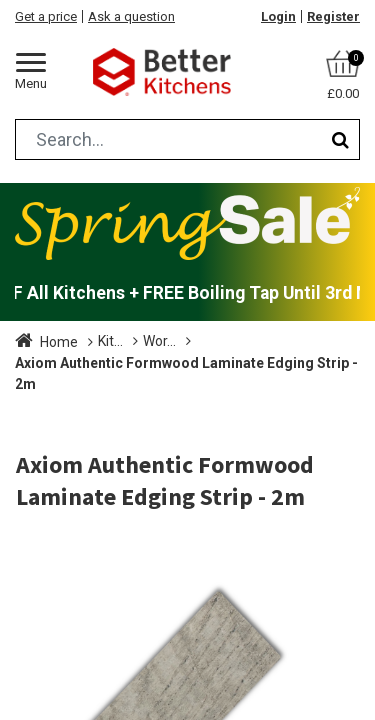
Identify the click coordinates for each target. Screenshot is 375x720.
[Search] (340, 139)
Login (278, 16)
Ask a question (131, 16)
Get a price (46, 16)
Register (333, 16)
